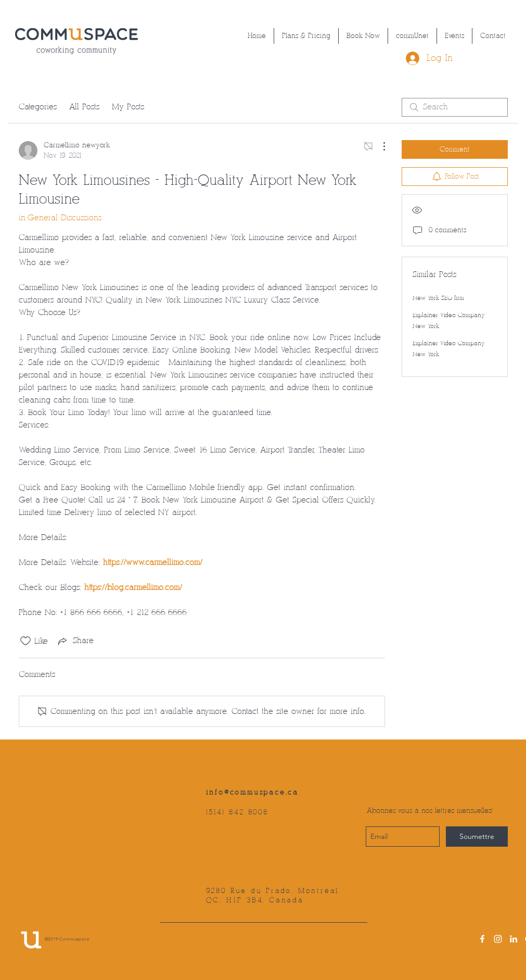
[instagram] (498, 939)
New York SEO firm (438, 298)
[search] (455, 107)
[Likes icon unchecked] (25, 641)
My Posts (128, 107)
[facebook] (482, 939)
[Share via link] (75, 641)
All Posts (84, 107)
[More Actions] (379, 146)
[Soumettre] (477, 837)
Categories (38, 107)
